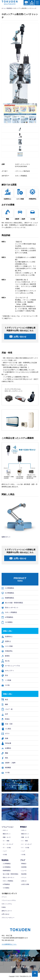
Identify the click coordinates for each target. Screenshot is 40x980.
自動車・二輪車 (9, 763)
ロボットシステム (20, 800)
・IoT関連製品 (6, 884)
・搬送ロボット (6, 834)
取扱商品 (9, 8)
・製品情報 (23, 874)
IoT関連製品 (7, 617)
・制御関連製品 (6, 871)
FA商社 (4, 907)
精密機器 (6, 767)
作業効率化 (7, 651)
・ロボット (5, 830)
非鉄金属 (6, 743)
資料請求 (32, 3)
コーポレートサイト (20, 956)
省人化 (6, 661)
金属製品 (6, 748)
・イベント (23, 878)
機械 (5, 753)
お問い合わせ (5, 914)
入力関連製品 (8, 588)
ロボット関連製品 (9, 612)
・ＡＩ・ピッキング (7, 844)
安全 (5, 675)
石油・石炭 (7, 724)
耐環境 (6, 656)
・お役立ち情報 (25, 884)
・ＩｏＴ (4, 851)
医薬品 (6, 719)
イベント (4, 897)
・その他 (4, 855)
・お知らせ (23, 881)
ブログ (23, 860)
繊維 (5, 704)
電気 (5, 758)
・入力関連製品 (6, 864)
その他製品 (7, 622)
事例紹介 (23, 827)
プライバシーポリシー (8, 918)
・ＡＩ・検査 (5, 841)
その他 (6, 685)
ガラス (6, 733)
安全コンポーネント (10, 607)
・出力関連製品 (6, 867)
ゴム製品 (6, 729)
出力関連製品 (8, 593)
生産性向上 (7, 636)
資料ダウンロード (7, 911)
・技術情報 (23, 867)
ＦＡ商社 (20, 814)
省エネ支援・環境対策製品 (12, 603)
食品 (5, 699)
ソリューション (8, 827)
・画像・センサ (6, 837)
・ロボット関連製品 (7, 881)
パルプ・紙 (7, 709)
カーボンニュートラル (11, 666)
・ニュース (23, 871)
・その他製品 (5, 888)
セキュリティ (8, 670)
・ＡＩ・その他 (6, 848)
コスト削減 (7, 646)
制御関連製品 (8, 598)
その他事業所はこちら (9, 944)
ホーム (4, 8)
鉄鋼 (5, 738)
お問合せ (26, 3)
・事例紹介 (23, 864)
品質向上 (6, 641)
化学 (5, 714)
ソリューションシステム (20, 785)
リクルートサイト (20, 967)
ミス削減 (6, 680)
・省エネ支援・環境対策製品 (10, 874)
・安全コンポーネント (8, 878)
